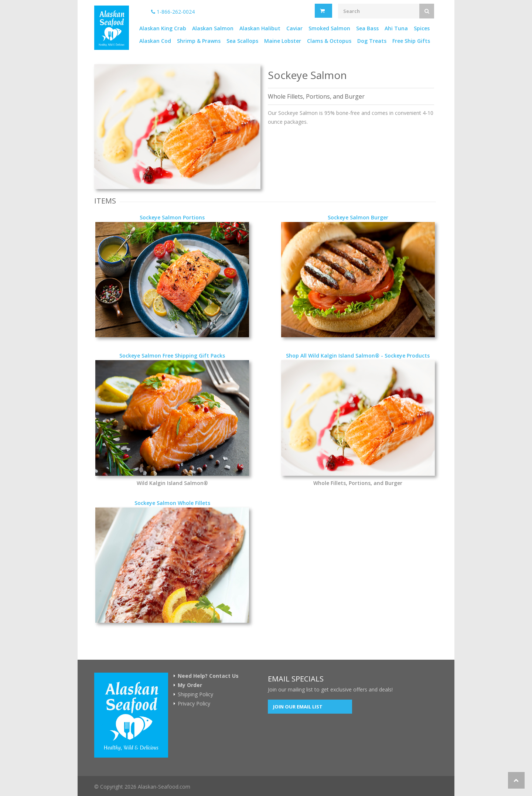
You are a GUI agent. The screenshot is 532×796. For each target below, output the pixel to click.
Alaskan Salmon (213, 28)
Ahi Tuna (396, 28)
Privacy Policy (194, 704)
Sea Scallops (242, 41)
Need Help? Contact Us (208, 676)
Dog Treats (372, 41)
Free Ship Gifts (411, 41)
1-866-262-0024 (173, 12)
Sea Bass (367, 28)
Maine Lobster (283, 41)
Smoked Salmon (329, 28)
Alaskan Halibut (260, 28)
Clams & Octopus (329, 41)
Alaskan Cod (155, 41)
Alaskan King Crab (163, 28)
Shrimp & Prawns (199, 41)
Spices (422, 28)
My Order (190, 685)
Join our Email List (298, 707)
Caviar (294, 28)
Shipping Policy (195, 694)
